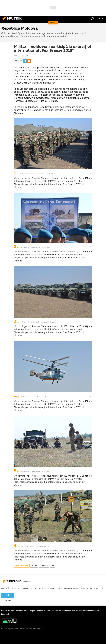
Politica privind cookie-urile (88, 611)
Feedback (5, 614)
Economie (28, 588)
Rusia (59, 588)
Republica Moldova (22, 566)
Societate (16, 588)
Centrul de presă (22, 611)
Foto (52, 566)
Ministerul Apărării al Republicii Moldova (41, 322)
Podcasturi (86, 588)
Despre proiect (7, 611)
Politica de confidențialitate (64, 611)
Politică (5, 588)
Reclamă (48, 611)
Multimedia (44, 566)
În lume (34, 566)
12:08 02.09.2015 (21, 56)
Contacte (40, 611)
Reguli (32, 611)
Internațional (71, 588)
